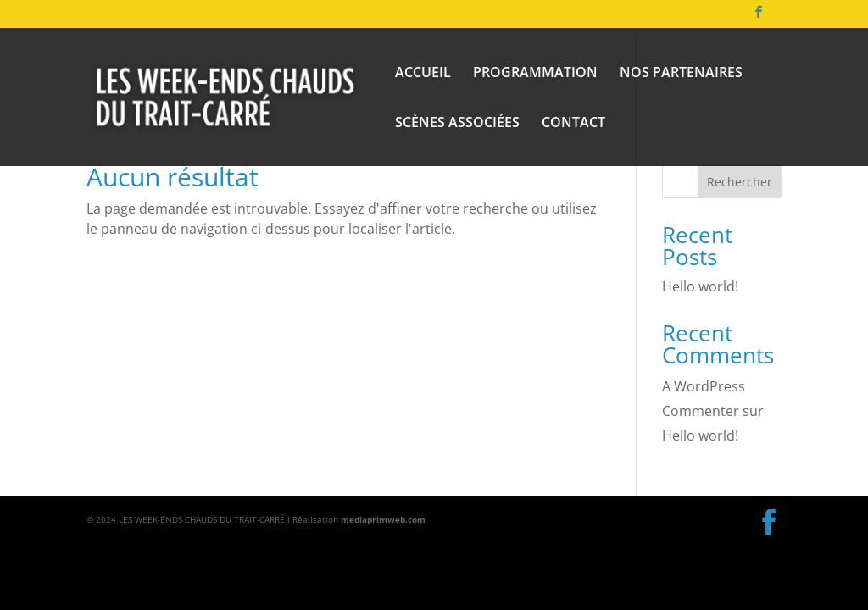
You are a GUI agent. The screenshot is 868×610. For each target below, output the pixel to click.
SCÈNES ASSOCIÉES (457, 124)
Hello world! (700, 286)
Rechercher (740, 182)
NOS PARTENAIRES (681, 74)
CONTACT (573, 124)
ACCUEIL (423, 74)
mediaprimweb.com (383, 519)
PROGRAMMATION (535, 74)
